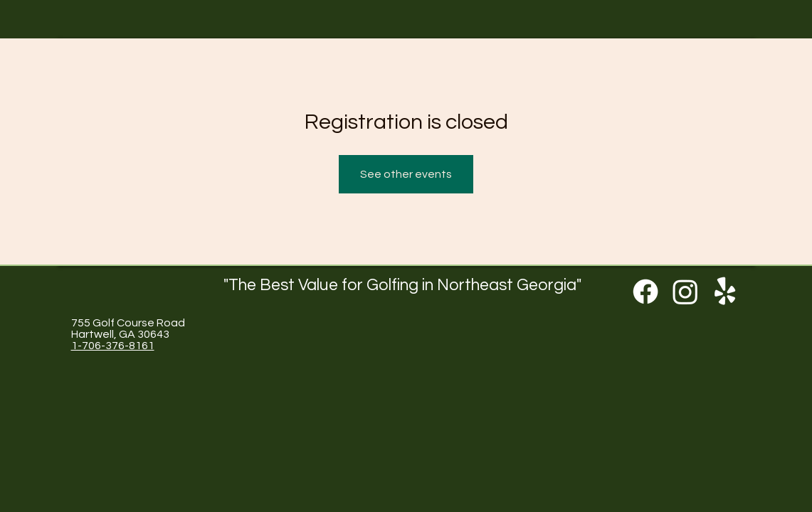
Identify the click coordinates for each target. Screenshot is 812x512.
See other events (406, 174)
